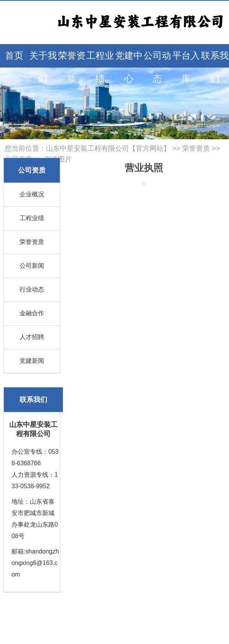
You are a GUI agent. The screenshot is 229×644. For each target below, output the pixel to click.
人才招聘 (32, 337)
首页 (14, 55)
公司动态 (157, 67)
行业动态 (32, 289)
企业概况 (32, 194)
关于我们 (43, 67)
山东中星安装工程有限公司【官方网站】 (108, 148)
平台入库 (186, 67)
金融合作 (32, 313)
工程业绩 (100, 67)
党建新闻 (32, 361)
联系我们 (215, 67)
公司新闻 (32, 266)
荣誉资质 (72, 67)
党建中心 (129, 67)
